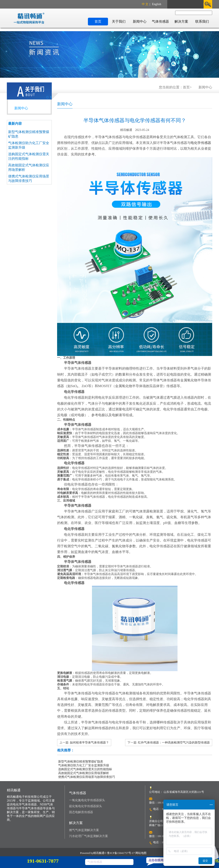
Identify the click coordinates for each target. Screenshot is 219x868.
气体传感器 (160, 21)
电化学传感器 (201, 143)
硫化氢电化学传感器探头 (86, 806)
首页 (98, 21)
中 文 (145, 4)
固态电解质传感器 (81, 812)
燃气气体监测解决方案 (84, 830)
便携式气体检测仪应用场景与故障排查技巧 (87, 777)
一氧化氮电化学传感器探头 (87, 800)
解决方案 (181, 21)
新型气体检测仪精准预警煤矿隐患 (81, 762)
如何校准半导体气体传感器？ (89, 743)
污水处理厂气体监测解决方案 (89, 836)
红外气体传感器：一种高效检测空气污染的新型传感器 (174, 743)
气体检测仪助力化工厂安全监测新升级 (84, 765)
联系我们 (202, 21)
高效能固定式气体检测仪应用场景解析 (84, 773)
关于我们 (119, 21)
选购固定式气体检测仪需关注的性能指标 (85, 769)
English (157, 4)
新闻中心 (140, 21)
